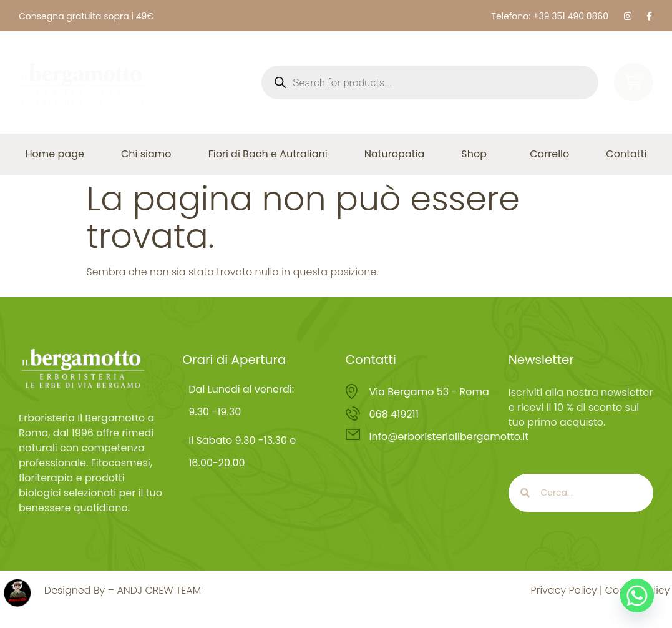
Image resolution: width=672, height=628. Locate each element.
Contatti (626, 154)
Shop (477, 154)
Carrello (549, 154)
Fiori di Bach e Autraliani (268, 154)
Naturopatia (395, 154)
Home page (55, 154)
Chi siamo (146, 154)
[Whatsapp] (637, 596)
